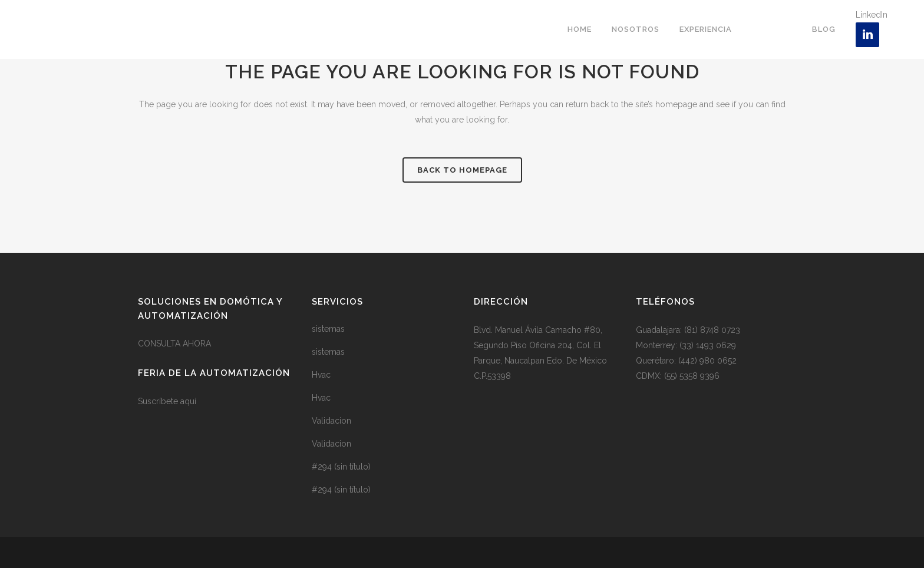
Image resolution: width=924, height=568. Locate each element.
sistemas (328, 329)
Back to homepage (462, 170)
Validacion (331, 421)
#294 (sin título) (341, 467)
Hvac (321, 375)
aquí (188, 401)
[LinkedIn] (867, 35)
